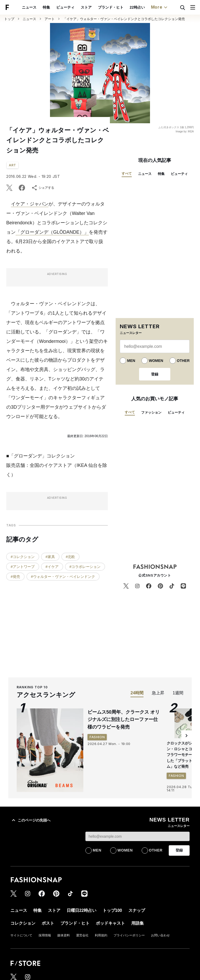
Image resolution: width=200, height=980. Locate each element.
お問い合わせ (160, 935)
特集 (46, 7)
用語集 (137, 923)
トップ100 (112, 910)
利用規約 (101, 935)
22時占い (137, 7)
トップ (9, 19)
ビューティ (65, 7)
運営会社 (82, 935)
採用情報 (45, 935)
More (160, 7)
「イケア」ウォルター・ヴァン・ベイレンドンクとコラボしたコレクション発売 (124, 19)
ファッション (151, 412)
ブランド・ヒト (111, 7)
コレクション (23, 923)
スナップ (137, 910)
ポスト (48, 923)
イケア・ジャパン (30, 204)
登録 (155, 374)
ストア (86, 7)
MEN (131, 361)
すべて (127, 174)
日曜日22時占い (82, 910)
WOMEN (156, 361)
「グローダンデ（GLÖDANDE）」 (52, 232)
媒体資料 (64, 935)
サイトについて (21, 935)
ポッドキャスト (110, 923)
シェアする (43, 188)
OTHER (183, 361)
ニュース (29, 7)
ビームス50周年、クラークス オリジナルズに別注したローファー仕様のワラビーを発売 (124, 720)
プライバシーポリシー (129, 935)
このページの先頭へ (30, 820)
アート (50, 19)
